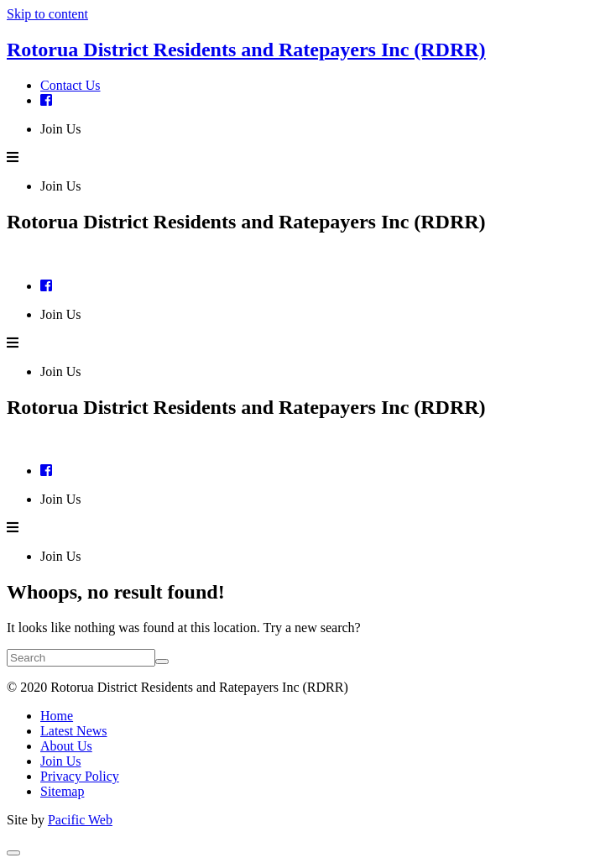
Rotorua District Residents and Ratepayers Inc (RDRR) (246, 50)
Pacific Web (80, 820)
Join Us (60, 129)
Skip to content (47, 14)
